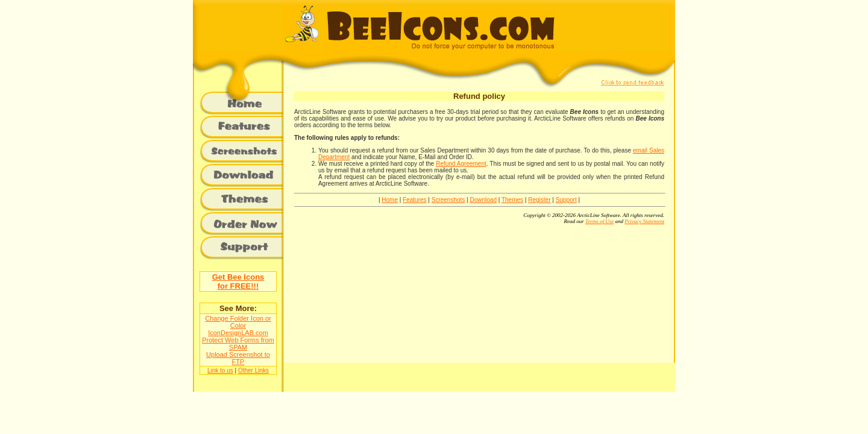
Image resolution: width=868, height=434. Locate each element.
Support (566, 200)
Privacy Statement (644, 221)
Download (483, 200)
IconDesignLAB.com (238, 333)
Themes (512, 200)
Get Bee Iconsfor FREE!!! (238, 281)
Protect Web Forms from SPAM (238, 344)
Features (414, 200)
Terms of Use (599, 221)
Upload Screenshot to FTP (238, 358)
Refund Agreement (461, 164)
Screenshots (448, 200)
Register (539, 200)
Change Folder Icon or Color (238, 322)
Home (390, 200)
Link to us (220, 370)
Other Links (253, 370)
